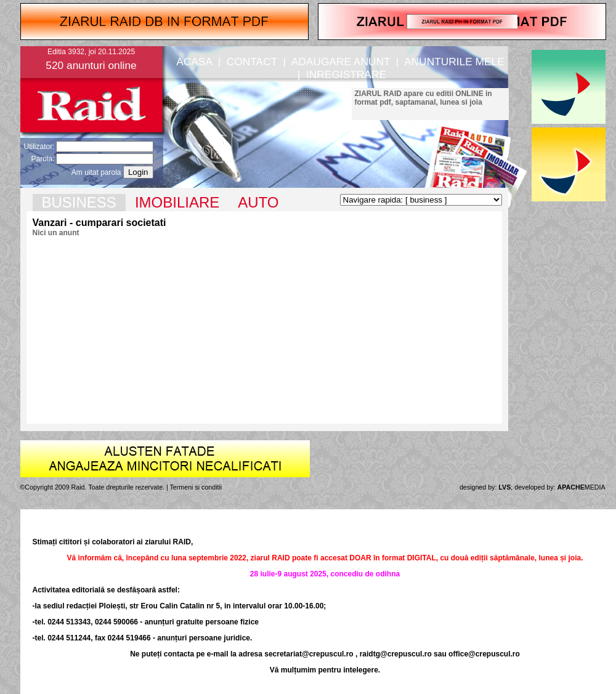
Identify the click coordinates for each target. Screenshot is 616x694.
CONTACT (252, 62)
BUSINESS (79, 202)
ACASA (194, 62)
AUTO (258, 202)
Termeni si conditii (196, 487)
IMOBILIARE (177, 202)
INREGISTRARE (346, 75)
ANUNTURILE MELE (454, 62)
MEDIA (582, 487)
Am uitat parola (96, 172)
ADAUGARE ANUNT (341, 62)
